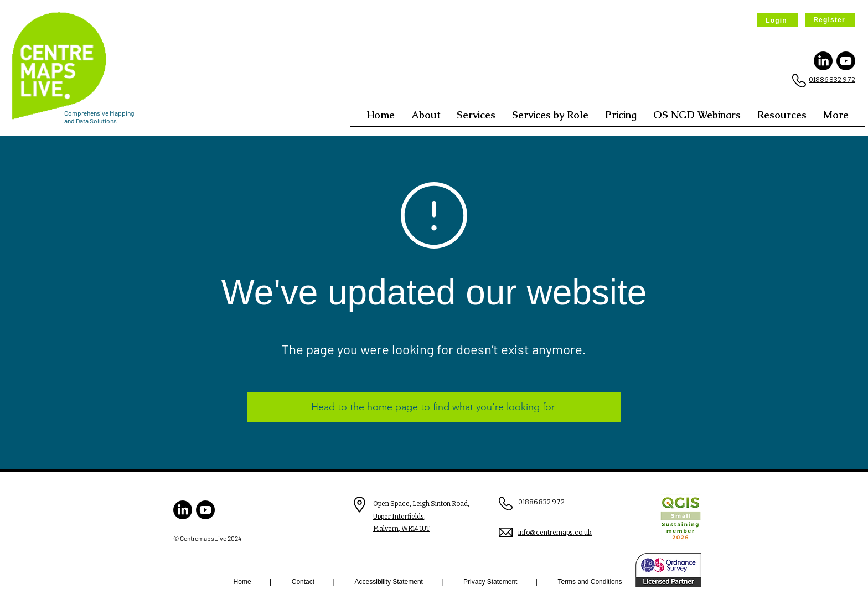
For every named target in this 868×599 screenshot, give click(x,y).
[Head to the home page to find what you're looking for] (434, 407)
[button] (426, 115)
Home (242, 582)
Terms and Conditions (590, 582)
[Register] (830, 20)
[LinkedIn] (823, 61)
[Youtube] (846, 61)
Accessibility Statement (389, 582)
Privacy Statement (490, 582)
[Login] (777, 20)
